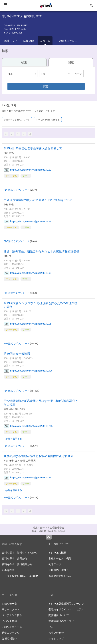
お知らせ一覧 (9, 603)
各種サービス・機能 (60, 558)
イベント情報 (9, 621)
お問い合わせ (56, 633)
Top (49, 537)
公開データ (55, 564)
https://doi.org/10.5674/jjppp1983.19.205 (31, 426)
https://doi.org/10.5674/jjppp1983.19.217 (31, 477)
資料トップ (10, 41)
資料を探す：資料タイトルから (20, 553)
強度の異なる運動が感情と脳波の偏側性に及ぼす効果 (39, 456)
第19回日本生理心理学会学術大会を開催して (33, 148)
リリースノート (11, 609)
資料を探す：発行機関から (17, 564)
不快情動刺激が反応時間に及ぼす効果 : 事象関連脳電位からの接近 (41, 403)
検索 (24, 62)
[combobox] (22, 74)
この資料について (67, 41)
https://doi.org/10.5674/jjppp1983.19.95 (31, 324)
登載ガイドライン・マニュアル (66, 609)
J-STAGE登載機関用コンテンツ (66, 603)
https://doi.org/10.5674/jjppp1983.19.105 (31, 371)
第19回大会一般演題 (17, 354)
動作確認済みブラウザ (61, 621)
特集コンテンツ (11, 633)
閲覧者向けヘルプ (59, 615)
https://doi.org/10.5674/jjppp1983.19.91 (31, 221)
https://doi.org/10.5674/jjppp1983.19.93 (31, 273)
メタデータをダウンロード (17, 120)
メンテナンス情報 (12, 615)
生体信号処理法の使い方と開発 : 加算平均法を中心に (38, 200)
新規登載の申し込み (60, 576)
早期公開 (29, 41)
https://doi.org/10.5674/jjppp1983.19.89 (31, 170)
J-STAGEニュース (12, 627)
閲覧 (71, 62)
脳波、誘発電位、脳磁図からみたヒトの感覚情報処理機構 (41, 251)
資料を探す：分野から (15, 558)
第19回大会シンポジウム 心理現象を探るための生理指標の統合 (41, 305)
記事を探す (8, 570)
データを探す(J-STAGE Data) (20, 576)
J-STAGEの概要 (57, 553)
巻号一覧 (45, 41)
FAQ (51, 627)
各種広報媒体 (9, 638)
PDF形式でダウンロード (17, 190)
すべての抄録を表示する (48, 120)
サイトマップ (56, 638)
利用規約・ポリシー (60, 570)
